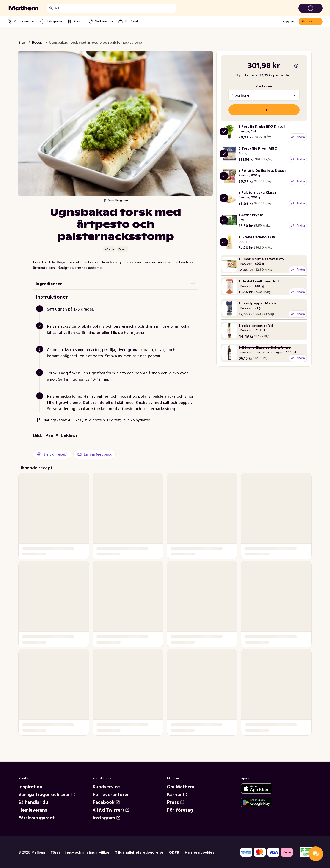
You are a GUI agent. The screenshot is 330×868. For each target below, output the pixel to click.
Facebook (106, 802)
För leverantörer (111, 795)
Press (176, 802)
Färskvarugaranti (37, 818)
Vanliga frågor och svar (47, 795)
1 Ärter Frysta (251, 215)
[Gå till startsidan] (23, 8)
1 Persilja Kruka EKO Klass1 (262, 126)
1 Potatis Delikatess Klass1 (262, 170)
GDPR (174, 852)
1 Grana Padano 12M (257, 237)
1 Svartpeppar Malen (257, 303)
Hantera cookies (199, 852)
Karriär (177, 795)
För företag (180, 810)
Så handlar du (33, 802)
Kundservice (106, 787)
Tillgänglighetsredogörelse (139, 852)
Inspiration (30, 787)
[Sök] (51, 8)
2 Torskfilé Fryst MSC (258, 148)
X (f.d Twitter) (111, 810)
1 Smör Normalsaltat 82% (261, 259)
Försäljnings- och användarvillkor (80, 852)
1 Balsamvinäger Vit (256, 325)
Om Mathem (180, 787)
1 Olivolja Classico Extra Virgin (265, 347)
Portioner (264, 86)
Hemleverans (33, 810)
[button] (117, 315)
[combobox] (114, 8)
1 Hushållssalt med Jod (259, 281)
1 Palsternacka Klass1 (257, 192)
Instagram (107, 818)
